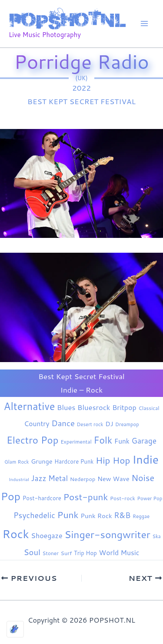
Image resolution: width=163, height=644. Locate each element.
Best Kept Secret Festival (81, 101)
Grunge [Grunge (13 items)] (42, 461)
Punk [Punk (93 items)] (68, 515)
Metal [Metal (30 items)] (58, 478)
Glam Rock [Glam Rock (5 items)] (17, 462)
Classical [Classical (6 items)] (149, 408)
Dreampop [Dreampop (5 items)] (127, 424)
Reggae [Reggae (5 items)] (141, 516)
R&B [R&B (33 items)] (122, 515)
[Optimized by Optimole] (15, 629)
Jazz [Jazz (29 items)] (39, 478)
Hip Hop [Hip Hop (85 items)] (113, 460)
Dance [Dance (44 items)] (63, 423)
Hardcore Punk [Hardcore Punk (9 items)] (74, 461)
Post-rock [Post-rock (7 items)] (123, 498)
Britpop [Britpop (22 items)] (124, 407)
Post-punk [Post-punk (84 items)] (85, 497)
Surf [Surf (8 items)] (67, 553)
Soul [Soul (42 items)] (32, 552)
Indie (69, 390)
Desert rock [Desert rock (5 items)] (90, 424)
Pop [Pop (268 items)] (11, 496)
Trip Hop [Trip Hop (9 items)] (85, 553)
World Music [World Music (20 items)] (119, 552)
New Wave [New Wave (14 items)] (113, 479)
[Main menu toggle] (145, 24)
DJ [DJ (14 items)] (109, 424)
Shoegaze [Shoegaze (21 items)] (47, 536)
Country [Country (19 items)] (37, 424)
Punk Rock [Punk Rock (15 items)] (96, 516)
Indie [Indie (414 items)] (145, 459)
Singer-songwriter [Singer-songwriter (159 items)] (107, 534)
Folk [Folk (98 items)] (103, 440)
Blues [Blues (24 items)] (66, 407)
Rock (94, 390)
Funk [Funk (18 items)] (122, 441)
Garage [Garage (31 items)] (144, 441)
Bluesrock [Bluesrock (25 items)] (94, 407)
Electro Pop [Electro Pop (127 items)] (33, 440)
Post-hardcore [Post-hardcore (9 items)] (42, 498)
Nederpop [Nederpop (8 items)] (83, 479)
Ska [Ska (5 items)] (156, 536)
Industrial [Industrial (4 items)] (19, 479)
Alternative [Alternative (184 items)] (30, 406)
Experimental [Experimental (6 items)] (76, 442)
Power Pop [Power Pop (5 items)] (150, 498)
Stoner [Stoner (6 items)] (51, 553)
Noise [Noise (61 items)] (143, 478)
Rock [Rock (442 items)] (15, 534)
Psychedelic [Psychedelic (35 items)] (34, 515)
